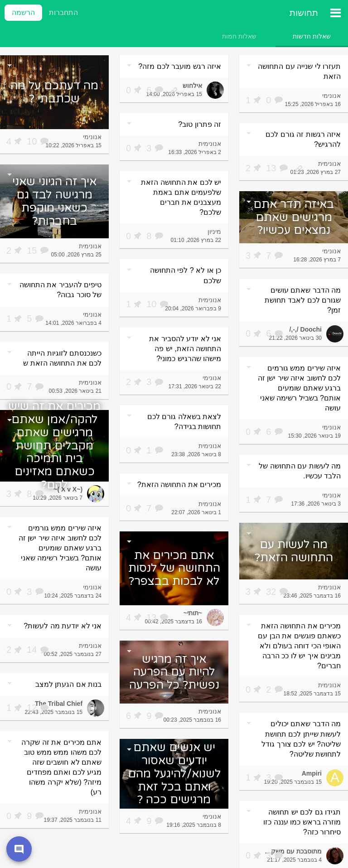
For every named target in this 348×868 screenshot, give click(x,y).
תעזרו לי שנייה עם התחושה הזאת (299, 71)
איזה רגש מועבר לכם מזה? (180, 66)
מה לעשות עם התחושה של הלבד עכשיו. (300, 471)
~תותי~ (193, 613)
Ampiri (312, 773)
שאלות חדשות (312, 36)
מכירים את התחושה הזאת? (179, 485)
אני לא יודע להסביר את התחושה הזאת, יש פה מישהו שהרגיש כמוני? (185, 349)
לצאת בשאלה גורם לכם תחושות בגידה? (184, 422)
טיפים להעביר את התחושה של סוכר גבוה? (60, 290)
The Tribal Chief (59, 704)
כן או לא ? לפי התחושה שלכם (186, 275)
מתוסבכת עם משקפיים (291, 851)
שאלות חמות (239, 36)
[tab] (312, 36)
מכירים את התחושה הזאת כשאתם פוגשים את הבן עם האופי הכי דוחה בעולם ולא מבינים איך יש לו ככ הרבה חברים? (299, 646)
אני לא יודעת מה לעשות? (63, 626)
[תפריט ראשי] (335, 13)
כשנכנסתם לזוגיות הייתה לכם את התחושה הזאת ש (62, 358)
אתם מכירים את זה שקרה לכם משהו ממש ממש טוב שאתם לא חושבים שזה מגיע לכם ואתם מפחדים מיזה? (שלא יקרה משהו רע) (61, 767)
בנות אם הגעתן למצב (68, 684)
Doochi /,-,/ (305, 329)
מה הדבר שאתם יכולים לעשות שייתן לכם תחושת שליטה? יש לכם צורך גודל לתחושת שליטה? (301, 739)
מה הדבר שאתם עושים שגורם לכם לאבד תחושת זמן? (303, 300)
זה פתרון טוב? (200, 124)
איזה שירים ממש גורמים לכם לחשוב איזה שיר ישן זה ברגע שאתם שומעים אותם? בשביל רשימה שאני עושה (299, 388)
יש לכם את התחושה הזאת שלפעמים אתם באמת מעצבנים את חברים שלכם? (181, 197)
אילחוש (192, 86)
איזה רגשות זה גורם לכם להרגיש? (303, 139)
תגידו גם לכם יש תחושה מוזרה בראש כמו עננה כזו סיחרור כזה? (302, 822)
